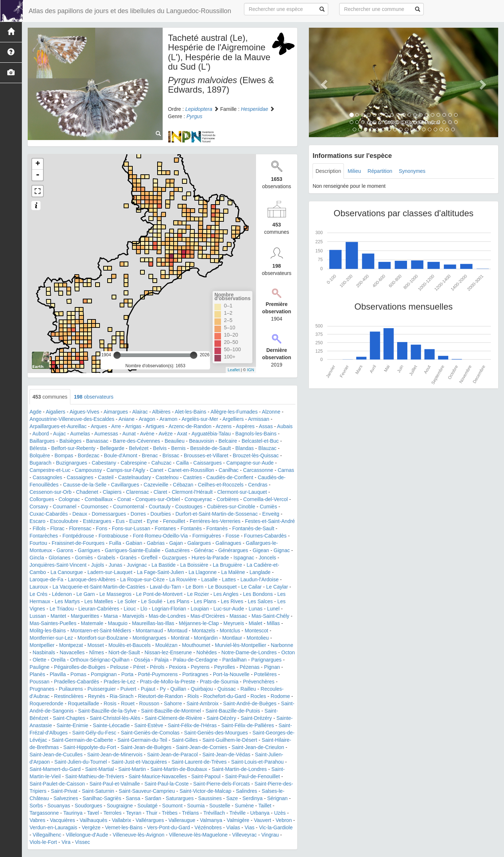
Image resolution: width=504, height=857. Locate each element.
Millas (274, 623)
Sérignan (277, 798)
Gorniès (84, 558)
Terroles (112, 813)
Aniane (127, 419)
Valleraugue (182, 820)
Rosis (110, 703)
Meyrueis (234, 623)
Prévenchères (259, 682)
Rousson (149, 703)
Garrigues (89, 550)
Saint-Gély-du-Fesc (94, 733)
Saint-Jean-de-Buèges (146, 747)
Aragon (147, 419)
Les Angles (226, 594)
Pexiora (177, 667)
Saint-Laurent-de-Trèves (199, 762)
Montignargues (149, 638)
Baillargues (42, 441)
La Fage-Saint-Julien (160, 572)
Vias (250, 827)
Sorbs (36, 806)
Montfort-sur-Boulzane (103, 638)
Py (163, 689)
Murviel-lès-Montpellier (241, 645)
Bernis (178, 448)
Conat (124, 499)
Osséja (142, 660)
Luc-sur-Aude (229, 609)
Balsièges (71, 441)
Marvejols (133, 616)
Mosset (96, 645)
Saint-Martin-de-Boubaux (179, 769)
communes (50, 397)
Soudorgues (89, 806)
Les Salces (260, 601)
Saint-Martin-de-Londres (239, 769)
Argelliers (233, 419)
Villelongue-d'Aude (87, 835)
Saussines (210, 798)
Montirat (180, 638)
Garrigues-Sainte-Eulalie (133, 550)
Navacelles (72, 652)
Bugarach (40, 463)
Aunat (129, 434)
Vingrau (270, 835)
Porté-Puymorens (158, 674)
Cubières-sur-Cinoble (231, 507)
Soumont (172, 806)
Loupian (200, 609)
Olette (40, 660)
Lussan (38, 616)
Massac (238, 616)
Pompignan (104, 674)
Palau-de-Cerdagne (195, 660)
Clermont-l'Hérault (192, 492)
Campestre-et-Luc (50, 470)
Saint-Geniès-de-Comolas (150, 733)
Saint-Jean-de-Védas (226, 755)
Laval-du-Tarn (166, 587)
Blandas (245, 448)
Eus (120, 521)
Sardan (153, 798)
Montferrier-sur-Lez (51, 638)
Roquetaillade (84, 703)
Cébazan (183, 485)
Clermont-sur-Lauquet (242, 492)
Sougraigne (120, 806)
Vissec (83, 842)
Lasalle (209, 579)
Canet (156, 470)
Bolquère (40, 455)
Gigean (261, 550)
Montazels (203, 631)
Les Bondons (258, 594)
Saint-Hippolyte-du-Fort (90, 747)
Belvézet (139, 448)
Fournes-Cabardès (265, 536)
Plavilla (58, 674)
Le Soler (127, 601)
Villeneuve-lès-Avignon (139, 835)
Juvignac (137, 565)
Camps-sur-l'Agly (126, 470)
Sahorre (173, 703)
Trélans (190, 813)
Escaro (38, 521)
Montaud (177, 631)
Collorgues (42, 499)
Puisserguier (102, 689)
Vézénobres (208, 827)
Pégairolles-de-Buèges (80, 667)
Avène (147, 434)
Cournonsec (95, 507)
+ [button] (38, 164)
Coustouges (189, 507)
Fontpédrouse (78, 536)
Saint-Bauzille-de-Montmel (171, 711)
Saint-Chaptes (69, 718)
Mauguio (118, 623)
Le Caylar (277, 587)
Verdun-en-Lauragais (53, 827)
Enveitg (271, 514)
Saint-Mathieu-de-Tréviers (95, 776)
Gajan (176, 543)
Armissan (259, 419)
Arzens (224, 426)
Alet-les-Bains (190, 412)
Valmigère (238, 820)
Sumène (244, 806)
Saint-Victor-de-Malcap (205, 791)
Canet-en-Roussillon (191, 470)
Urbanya (260, 813)
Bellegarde (112, 448)
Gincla (37, 558)
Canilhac (229, 470)
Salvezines (66, 798)
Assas (266, 426)
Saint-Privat (64, 791)
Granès (128, 558)
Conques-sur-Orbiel (158, 499)
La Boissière (194, 565)
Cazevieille (156, 485)
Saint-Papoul (206, 776)
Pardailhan (234, 660)
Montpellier (42, 645)
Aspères (245, 426)
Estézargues (97, 521)
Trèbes (170, 813)
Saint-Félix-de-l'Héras (192, 725)
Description (328, 171)
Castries (192, 477)
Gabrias (156, 543)
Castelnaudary (135, 477)
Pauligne (40, 667)
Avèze (166, 434)
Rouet (128, 703)
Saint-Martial (100, 769)
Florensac (80, 528)
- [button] (38, 175)
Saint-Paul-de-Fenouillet (252, 776)
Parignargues (266, 660)
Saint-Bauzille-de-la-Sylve (107, 711)
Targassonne (44, 813)
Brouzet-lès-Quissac (256, 455)
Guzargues (174, 558)
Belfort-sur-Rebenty (73, 448)
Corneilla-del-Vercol (265, 499)
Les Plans (178, 601)
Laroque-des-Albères (92, 579)
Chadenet (87, 492)
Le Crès (38, 594)
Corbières (228, 499)
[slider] (117, 355)
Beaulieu (175, 441)
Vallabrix (122, 820)
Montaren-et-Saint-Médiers (101, 631)
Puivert (128, 689)
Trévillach (214, 813)
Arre (116, 426)
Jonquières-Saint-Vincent (58, 565)
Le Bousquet (222, 587)
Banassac (97, 441)
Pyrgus (194, 116)
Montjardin (206, 638)
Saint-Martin (132, 769)
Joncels (267, 558)
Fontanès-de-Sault (253, 528)
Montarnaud (149, 631)
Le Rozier (198, 594)
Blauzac (267, 448)
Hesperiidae (255, 109)
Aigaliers (55, 412)
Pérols (157, 667)
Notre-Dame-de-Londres (249, 652)
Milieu (354, 171)
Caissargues (208, 463)
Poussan (39, 682)
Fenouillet (174, 521)
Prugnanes (42, 689)
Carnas (286, 470)
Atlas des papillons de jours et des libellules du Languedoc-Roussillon (129, 11)
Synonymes (412, 171)
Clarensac (138, 492)
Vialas (233, 827)
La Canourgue (67, 572)
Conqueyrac (198, 499)
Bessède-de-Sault (211, 448)
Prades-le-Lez (119, 682)
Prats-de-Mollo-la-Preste (168, 682)
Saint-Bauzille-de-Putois (232, 711)
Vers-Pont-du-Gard (168, 827)
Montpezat (71, 645)
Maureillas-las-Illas (153, 623)
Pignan (272, 667)
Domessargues (109, 514)
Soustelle (220, 806)
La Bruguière (228, 565)
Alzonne (271, 412)
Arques (99, 426)
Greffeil (149, 558)
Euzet (136, 521)
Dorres (138, 514)
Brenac (150, 455)
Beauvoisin (201, 441)
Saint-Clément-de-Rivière (173, 718)
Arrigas (133, 426)
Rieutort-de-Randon (161, 696)
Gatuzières (177, 550)
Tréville (238, 813)
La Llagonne (203, 572)
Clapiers (112, 492)
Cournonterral (129, 507)
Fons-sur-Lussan (131, 528)
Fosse (233, 536)
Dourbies (161, 514)
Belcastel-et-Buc (260, 441)
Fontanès (191, 528)
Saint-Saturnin (98, 791)
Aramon (168, 419)
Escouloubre (64, 521)
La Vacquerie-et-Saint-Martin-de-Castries (99, 587)
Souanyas (59, 806)
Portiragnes (195, 674)
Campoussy (89, 470)
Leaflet (234, 370)
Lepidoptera (199, 109)
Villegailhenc (47, 835)
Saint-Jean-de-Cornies (202, 747)
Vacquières (63, 820)
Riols (193, 696)
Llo (144, 609)
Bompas (64, 455)
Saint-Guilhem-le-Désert (230, 740)
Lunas (256, 609)
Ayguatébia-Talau (211, 434)
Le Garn (86, 594)
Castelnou (167, 477)
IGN (251, 370)
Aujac (60, 434)
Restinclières (69, 696)
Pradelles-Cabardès (77, 682)
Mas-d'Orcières (208, 616)
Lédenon (62, 594)
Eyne (152, 521)
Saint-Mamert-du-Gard (55, 769)
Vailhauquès (93, 820)
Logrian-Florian (169, 609)
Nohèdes (207, 652)
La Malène (233, 572)
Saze (232, 798)
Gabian (134, 543)
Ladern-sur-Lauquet (110, 572)
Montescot (257, 631)
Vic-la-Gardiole (276, 827)
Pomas (78, 674)
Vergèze (91, 827)
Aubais (285, 426)
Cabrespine (134, 463)
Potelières (265, 674)
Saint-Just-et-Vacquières (139, 762)
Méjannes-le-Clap (199, 623)
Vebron (284, 820)
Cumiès (268, 507)
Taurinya (73, 813)
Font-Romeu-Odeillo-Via (160, 536)
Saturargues (180, 798)
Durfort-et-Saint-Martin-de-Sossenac (217, 514)
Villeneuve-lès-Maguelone (198, 835)
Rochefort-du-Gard (225, 696)
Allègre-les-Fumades (234, 412)
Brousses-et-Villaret (206, 455)
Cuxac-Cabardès (49, 514)
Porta (127, 674)
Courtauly (160, 507)
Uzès (280, 813)
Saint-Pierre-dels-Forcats (222, 784)
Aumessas (106, 434)
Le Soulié (152, 601)
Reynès (96, 696)
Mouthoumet (196, 645)
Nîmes (96, 652)
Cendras (258, 485)
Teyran (133, 813)
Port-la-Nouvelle (231, 674)
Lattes (229, 579)
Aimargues (116, 412)
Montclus (230, 631)
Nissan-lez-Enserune (168, 652)
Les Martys (67, 601)
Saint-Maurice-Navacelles (158, 776)
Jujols (98, 565)
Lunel (273, 609)
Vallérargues (150, 820)
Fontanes (165, 528)
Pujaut (148, 689)
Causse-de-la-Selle (85, 485)
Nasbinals (44, 652)
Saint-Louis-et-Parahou (257, 762)
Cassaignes (80, 477)
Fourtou (38, 543)
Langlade (260, 572)
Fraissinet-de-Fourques (78, 543)
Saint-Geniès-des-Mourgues (216, 733)
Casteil (106, 477)
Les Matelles (99, 601)
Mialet (255, 623)
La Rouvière (183, 579)
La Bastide (163, 565)
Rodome (280, 696)
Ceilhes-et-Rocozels (221, 485)
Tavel (93, 813)
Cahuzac (161, 463)
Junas (115, 565)
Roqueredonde (46, 703)
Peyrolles (225, 667)
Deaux (80, 514)
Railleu (248, 689)
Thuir (152, 813)
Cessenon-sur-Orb (51, 492)
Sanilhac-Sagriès (102, 798)
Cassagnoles (48, 477)
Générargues (233, 550)
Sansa (133, 798)
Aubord (41, 434)
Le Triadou (62, 609)
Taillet (265, 806)
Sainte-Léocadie (111, 725)
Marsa (111, 616)
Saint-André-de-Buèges (250, 703)
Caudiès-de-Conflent (230, 477)
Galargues (199, 543)
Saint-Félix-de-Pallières (248, 725)
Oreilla (58, 660)
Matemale (92, 623)
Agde (36, 412)
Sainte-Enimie (72, 725)
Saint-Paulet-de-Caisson (57, 784)
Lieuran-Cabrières (99, 609)
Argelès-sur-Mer (200, 419)
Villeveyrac (245, 835)
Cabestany (104, 463)
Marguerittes (85, 616)
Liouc (130, 609)
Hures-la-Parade (210, 558)
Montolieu (258, 638)
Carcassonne (258, 470)
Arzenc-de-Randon (190, 426)
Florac (57, 528)
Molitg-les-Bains (48, 631)
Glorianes (59, 558)
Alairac (140, 412)
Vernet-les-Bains (124, 827)
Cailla (183, 463)
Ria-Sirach (122, 696)
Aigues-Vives (84, 412)
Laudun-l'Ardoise (259, 579)
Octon (288, 652)
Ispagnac (244, 558)
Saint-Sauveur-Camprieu (147, 791)
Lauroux (39, 587)
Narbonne (282, 645)
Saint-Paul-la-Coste (166, 784)
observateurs (94, 397)
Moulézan (166, 645)
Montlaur (232, 638)
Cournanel (65, 507)
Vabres (37, 820)
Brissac (171, 455)
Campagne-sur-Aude (250, 463)
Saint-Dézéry (222, 718)
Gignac (282, 550)
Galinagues (228, 543)
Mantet (59, 616)
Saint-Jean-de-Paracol (172, 755)
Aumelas (80, 434)
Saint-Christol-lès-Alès (115, 718)
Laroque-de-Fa (46, 579)
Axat (182, 434)
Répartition (380, 171)
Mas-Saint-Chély (270, 616)
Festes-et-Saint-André (270, 521)
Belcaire (228, 441)
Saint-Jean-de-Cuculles (56, 755)
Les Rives (232, 601)
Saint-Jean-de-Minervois (115, 755)
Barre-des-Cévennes (137, 441)
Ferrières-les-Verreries (215, 521)
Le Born (195, 587)
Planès (37, 674)
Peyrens (200, 667)
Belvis (160, 448)
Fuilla (115, 543)
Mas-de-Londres (167, 616)
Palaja (161, 660)
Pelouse (119, 667)
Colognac (69, 499)
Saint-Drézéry (256, 718)
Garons (65, 550)
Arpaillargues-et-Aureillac (58, 426)
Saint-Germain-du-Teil (142, 740)
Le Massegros (116, 594)
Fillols (39, 528)
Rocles (258, 696)
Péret (139, 667)
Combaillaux (99, 499)
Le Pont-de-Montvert (159, 594)
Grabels (106, 558)
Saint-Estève (149, 725)
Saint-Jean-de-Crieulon (258, 747)
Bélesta (38, 448)
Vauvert (262, 820)
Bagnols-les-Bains (256, 434)
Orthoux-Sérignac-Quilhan (100, 660)
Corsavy (39, 507)
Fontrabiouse (113, 536)
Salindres (247, 791)
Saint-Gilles (185, 740)
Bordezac (88, 455)
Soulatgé (148, 806)
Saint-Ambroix (202, 703)
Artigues (155, 426)
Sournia (196, 806)
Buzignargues (71, 463)
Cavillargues (125, 485)
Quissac (227, 689)
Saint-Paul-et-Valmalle (115, 784)
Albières (161, 412)
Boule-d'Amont (121, 455)
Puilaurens (71, 689)
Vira (66, 842)
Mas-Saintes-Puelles (53, 623)
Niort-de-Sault (124, 652)
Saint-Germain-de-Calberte (82, 740)
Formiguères (207, 536)
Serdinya (253, 798)
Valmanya (211, 820)
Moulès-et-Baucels (129, 645)
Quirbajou (202, 689)
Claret (160, 492)
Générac (204, 550)
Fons (102, 528)
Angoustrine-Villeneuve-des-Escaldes (72, 419)
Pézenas (249, 667)
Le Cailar (251, 587)
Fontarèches (44, 536)
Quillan (178, 689)
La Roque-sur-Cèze (142, 579)
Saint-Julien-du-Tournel (81, 762)
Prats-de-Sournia (219, 682)
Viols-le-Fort (43, 842)
